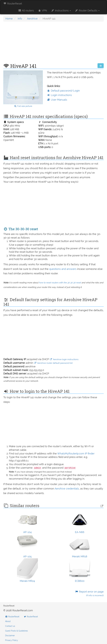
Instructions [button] (61, 11)
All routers (26, 11)
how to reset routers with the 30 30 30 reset (60, 283)
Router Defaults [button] (87, 11)
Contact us (10, 626)
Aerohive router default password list (53, 363)
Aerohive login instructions (64, 359)
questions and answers (63, 269)
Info (20, 19)
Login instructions (59, 95)
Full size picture (23, 106)
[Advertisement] (53, 44)
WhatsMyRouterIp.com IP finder (76, 454)
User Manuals (57, 100)
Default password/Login (63, 91)
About (8, 621)
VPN (42, 11)
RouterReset (13, 4)
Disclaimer (10, 636)
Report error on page (89, 593)
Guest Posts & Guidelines (17, 631)
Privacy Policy (12, 640)
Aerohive (32, 19)
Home (9, 19)
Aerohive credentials (67, 489)
